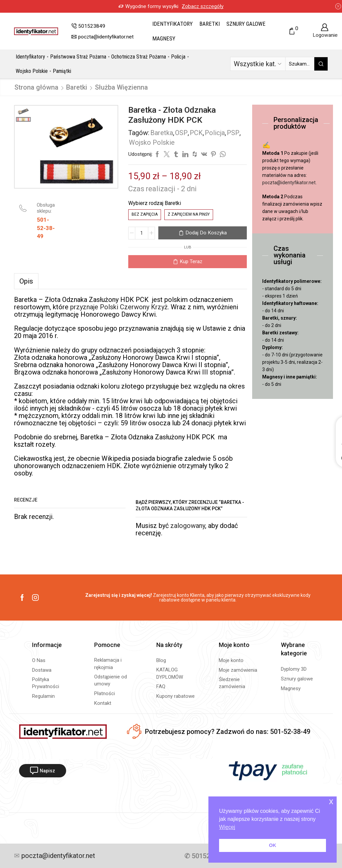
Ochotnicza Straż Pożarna (139, 57)
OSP (181, 133)
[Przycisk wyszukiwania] (321, 64)
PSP (233, 133)
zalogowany (188, 526)
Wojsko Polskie (32, 71)
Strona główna (36, 87)
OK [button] (273, 845)
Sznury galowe (246, 24)
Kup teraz (191, 261)
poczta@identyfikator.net (289, 183)
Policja (178, 57)
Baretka (162, 133)
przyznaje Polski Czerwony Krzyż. (120, 307)
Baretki (210, 24)
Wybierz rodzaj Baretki (155, 203)
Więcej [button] (227, 827)
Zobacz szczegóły (211, 6)
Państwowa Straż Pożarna (78, 57)
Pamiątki (62, 71)
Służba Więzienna (121, 87)
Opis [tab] (26, 281)
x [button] (331, 801)
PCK (196, 133)
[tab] (26, 281)
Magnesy (164, 38)
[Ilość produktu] (142, 233)
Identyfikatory (173, 24)
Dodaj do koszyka (206, 233)
